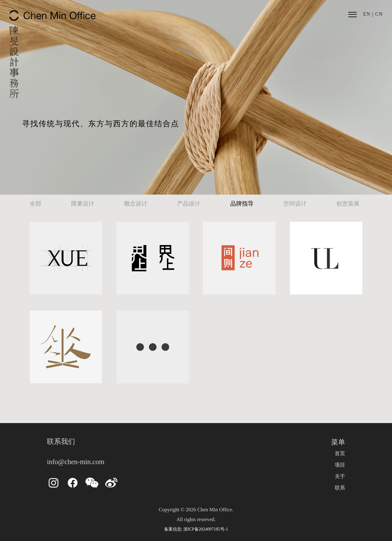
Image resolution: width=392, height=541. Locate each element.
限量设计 (83, 204)
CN (379, 14)
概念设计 (136, 204)
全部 (36, 204)
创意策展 (348, 204)
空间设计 (295, 204)
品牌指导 (242, 204)
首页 (340, 454)
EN (367, 14)
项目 (340, 465)
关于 (340, 477)
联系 (340, 488)
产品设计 (189, 204)
